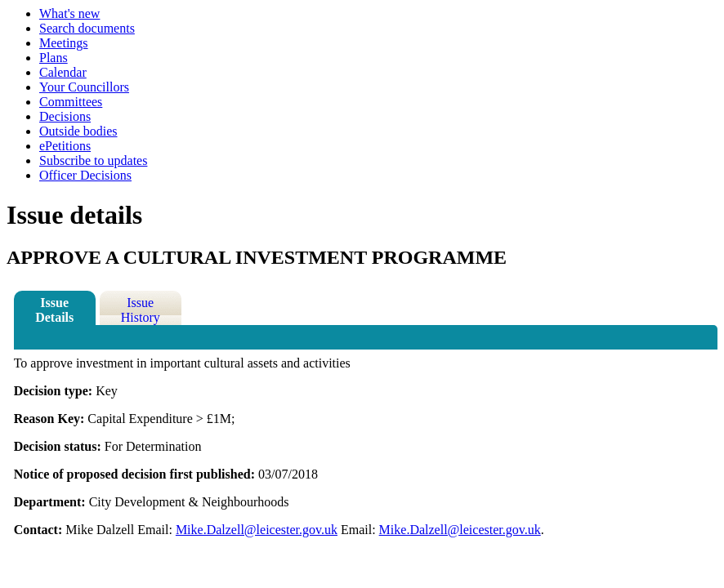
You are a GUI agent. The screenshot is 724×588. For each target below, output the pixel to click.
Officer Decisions (85, 175)
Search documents (87, 28)
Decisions (65, 116)
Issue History (141, 310)
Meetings (64, 43)
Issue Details (54, 310)
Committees (71, 102)
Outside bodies (78, 131)
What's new (69, 13)
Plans (54, 58)
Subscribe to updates (93, 160)
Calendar (63, 72)
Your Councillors (84, 87)
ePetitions (65, 146)
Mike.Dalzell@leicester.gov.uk (257, 530)
